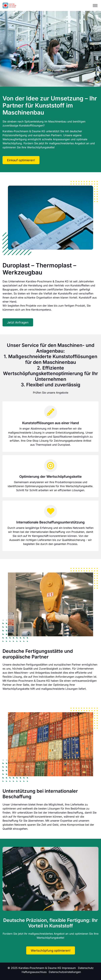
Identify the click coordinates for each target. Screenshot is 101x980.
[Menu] (95, 5)
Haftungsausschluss (34, 972)
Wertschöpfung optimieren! (51, 951)
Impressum (69, 968)
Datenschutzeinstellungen (65, 972)
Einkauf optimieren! (21, 160)
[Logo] (9, 5)
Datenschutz (86, 968)
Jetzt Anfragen (18, 322)
